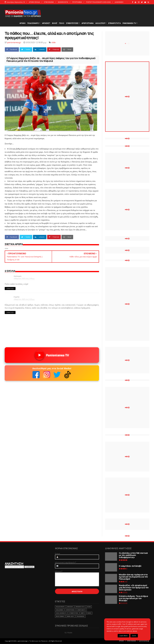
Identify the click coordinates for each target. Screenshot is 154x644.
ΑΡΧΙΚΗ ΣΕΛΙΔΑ (34, 2)
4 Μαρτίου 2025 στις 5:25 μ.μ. (24, 299)
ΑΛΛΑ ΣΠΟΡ (100, 23)
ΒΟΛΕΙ (89, 607)
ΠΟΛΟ (62, 23)
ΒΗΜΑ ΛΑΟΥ (71, 616)
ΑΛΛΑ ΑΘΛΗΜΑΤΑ (61, 613)
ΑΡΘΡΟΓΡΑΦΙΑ (88, 23)
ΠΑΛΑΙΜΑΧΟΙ (81, 616)
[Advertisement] (106, 13)
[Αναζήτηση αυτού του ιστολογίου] (14, 567)
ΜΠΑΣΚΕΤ (46, 23)
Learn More (124, 636)
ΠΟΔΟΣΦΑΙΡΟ (33, 23)
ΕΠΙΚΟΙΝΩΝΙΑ (49, 2)
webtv (83, 613)
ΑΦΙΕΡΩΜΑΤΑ (82, 610)
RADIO (89, 613)
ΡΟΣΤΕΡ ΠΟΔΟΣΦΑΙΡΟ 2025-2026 (98, 2)
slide (54, 42)
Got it (134, 636)
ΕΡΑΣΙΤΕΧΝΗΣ (60, 616)
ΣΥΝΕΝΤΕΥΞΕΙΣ (72, 23)
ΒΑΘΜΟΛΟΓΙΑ (63, 2)
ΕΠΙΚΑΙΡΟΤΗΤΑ (114, 23)
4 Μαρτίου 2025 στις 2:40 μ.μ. (24, 278)
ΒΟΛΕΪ (55, 23)
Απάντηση (10, 289)
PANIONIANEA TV (129, 23)
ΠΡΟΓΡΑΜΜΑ (77, 2)
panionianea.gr (144, 641)
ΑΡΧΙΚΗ (22, 23)
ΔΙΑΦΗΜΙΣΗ (119, 2)
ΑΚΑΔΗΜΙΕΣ (60, 610)
